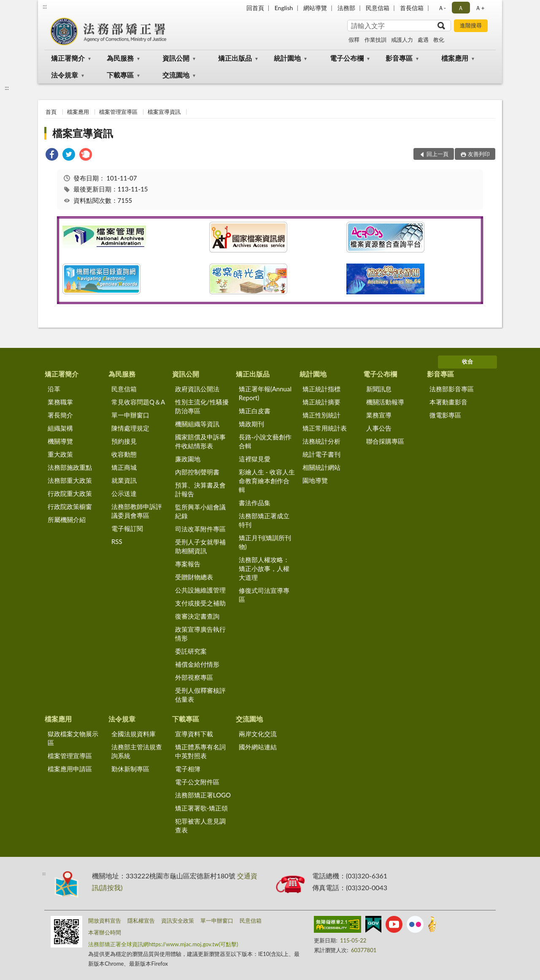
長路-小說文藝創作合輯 (265, 441)
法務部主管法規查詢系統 (137, 751)
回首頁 (255, 8)
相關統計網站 (321, 467)
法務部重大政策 (70, 480)
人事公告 (379, 428)
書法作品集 (255, 503)
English (284, 8)
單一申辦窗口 (130, 415)
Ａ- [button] (442, 8)
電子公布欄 (347, 58)
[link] (52, 155)
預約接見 (124, 441)
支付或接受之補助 (200, 603)
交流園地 (176, 75)
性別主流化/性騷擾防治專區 (202, 406)
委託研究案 (191, 651)
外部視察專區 (194, 677)
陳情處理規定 (130, 428)
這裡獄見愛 (255, 459)
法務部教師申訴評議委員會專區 (137, 511)
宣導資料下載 (194, 734)
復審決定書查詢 (197, 616)
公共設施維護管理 (200, 590)
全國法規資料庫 (134, 734)
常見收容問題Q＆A (138, 402)
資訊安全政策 (178, 921)
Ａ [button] (461, 8)
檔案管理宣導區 (118, 112)
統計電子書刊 (321, 454)
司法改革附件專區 (200, 529)
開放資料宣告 (105, 921)
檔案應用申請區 (70, 769)
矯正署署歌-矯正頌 (202, 808)
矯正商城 (124, 467)
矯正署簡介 (68, 58)
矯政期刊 (251, 424)
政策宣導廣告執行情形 (200, 634)
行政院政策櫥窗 (70, 506)
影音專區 (399, 58)
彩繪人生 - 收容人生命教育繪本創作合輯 (267, 481)
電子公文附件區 (197, 782)
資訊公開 (176, 58)
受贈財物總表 (194, 577)
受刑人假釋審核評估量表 (200, 695)
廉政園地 (188, 459)
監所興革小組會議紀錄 (200, 511)
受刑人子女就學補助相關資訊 (200, 546)
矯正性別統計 (321, 415)
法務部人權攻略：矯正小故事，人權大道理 (264, 568)
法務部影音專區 (452, 389)
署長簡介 (60, 415)
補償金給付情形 (197, 664)
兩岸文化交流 (258, 734)
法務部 (346, 8)
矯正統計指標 (321, 389)
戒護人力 (402, 40)
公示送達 (124, 493)
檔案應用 (455, 58)
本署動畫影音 (448, 402)
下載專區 (120, 75)
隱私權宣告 (141, 921)
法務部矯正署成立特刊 (264, 520)
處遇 (423, 40)
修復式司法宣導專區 (264, 595)
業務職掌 (60, 402)
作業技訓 (375, 40)
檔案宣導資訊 (164, 112)
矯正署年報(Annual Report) (265, 393)
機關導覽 (60, 441)
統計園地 (287, 58)
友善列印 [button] (479, 154)
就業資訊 (124, 480)
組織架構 (60, 428)
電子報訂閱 (127, 528)
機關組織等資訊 (197, 424)
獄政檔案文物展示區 (73, 738)
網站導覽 (315, 8)
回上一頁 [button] (437, 154)
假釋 (354, 40)
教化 (439, 40)
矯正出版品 (235, 58)
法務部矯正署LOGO (203, 795)
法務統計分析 (321, 441)
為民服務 (120, 58)
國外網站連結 (258, 747)
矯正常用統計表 (325, 428)
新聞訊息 (379, 389)
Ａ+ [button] (480, 8)
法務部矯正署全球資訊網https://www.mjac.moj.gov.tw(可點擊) (163, 944)
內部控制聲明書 (197, 472)
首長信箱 (412, 8)
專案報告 (188, 564)
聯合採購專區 (385, 441)
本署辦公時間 (105, 932)
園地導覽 (315, 480)
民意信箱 (378, 8)
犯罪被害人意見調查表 (200, 825)
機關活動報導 (385, 402)
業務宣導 (379, 415)
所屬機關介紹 (67, 520)
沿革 (54, 389)
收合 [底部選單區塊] (467, 361)
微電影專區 (445, 415)
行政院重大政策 (70, 493)
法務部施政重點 (70, 467)
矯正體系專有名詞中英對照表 (200, 751)
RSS (117, 541)
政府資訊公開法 (197, 389)
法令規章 (65, 75)
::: (45, 6)
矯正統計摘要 (321, 402)
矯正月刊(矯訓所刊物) (265, 542)
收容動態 (124, 454)
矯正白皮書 (255, 411)
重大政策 (60, 454)
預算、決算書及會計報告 (200, 489)
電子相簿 (188, 769)
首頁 (51, 112)
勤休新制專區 (130, 769)
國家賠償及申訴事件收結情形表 (200, 441)
